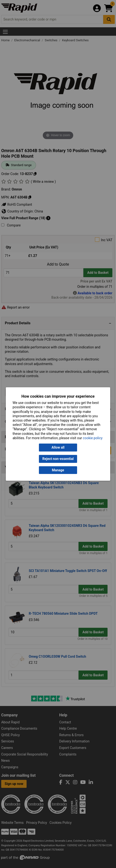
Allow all (58, 447)
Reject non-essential (58, 459)
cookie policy (93, 438)
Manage (58, 470)
